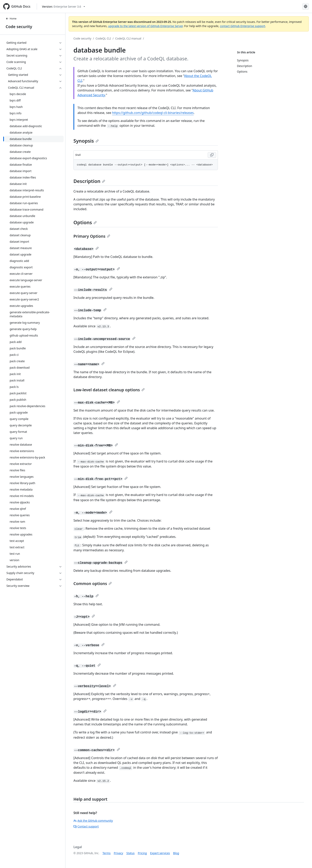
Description (89, 181)
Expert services (160, 853)
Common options (93, 584)
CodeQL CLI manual (128, 38)
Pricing (142, 853)
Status (131, 853)
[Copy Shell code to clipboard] (212, 155)
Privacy (118, 853)
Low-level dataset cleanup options (109, 390)
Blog (176, 853)
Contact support (86, 826)
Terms (107, 853)
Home (11, 19)
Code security (19, 27)
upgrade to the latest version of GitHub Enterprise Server (145, 26)
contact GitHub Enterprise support (243, 26)
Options (85, 222)
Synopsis (86, 141)
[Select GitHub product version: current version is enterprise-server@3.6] (64, 7)
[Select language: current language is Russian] (306, 6)
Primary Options (92, 236)
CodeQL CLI (103, 38)
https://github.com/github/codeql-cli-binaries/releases (153, 113)
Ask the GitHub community (93, 821)
